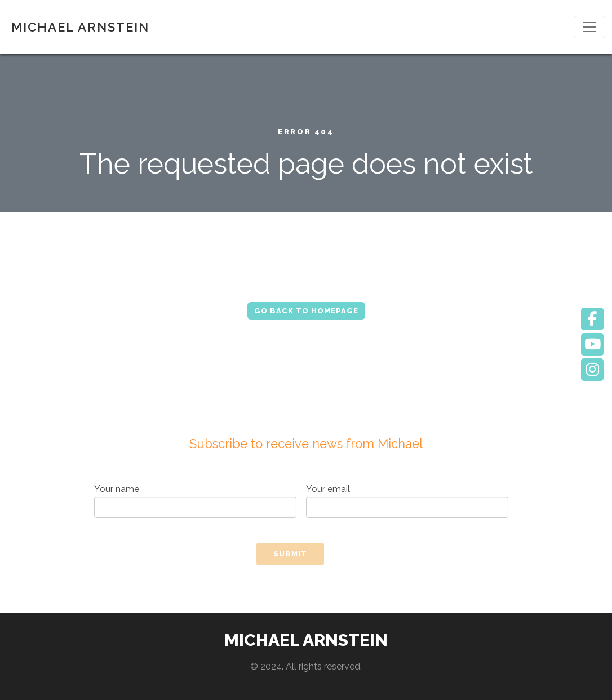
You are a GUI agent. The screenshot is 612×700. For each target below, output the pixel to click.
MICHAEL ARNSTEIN (80, 27)
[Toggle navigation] (589, 27)
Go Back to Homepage (306, 311)
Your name (195, 501)
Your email (407, 501)
